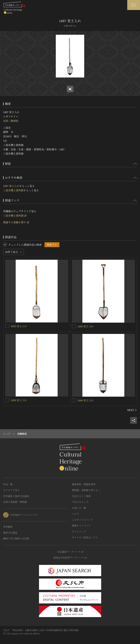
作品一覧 (8, 484)
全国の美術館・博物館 (15, 502)
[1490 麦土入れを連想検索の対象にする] (7, 400)
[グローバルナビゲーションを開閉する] (134, 5)
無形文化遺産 (10, 533)
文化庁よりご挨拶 (81, 496)
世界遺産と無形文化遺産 (16, 496)
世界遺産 (8, 527)
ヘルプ (75, 514)
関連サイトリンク (81, 526)
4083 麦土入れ (19, 326)
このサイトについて (82, 520)
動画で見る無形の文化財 (16, 538)
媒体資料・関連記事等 (84, 484)
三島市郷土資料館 (13, 190)
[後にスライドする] (132, 410)
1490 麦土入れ (19, 400)
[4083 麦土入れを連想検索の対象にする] (7, 326)
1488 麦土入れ (86, 326)
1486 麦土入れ (85, 400)
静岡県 (14, 121)
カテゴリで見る (11, 490)
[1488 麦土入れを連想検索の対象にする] (74, 326)
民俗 (6, 121)
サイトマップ (79, 532)
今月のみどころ (80, 502)
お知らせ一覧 (79, 508)
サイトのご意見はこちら (85, 537)
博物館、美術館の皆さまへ (86, 490)
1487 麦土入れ (11, 186)
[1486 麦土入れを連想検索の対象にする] (74, 400)
